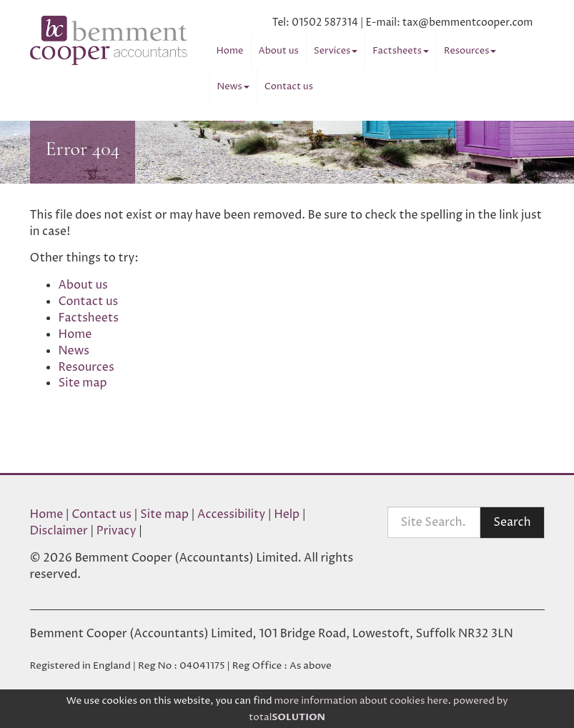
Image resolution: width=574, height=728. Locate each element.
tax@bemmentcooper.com (468, 23)
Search (512, 522)
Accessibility (231, 514)
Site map (83, 383)
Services (336, 51)
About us (279, 51)
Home (230, 51)
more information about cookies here (361, 701)
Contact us (289, 86)
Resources (470, 51)
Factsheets (401, 51)
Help (287, 514)
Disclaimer (59, 531)
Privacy (117, 531)
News (233, 86)
